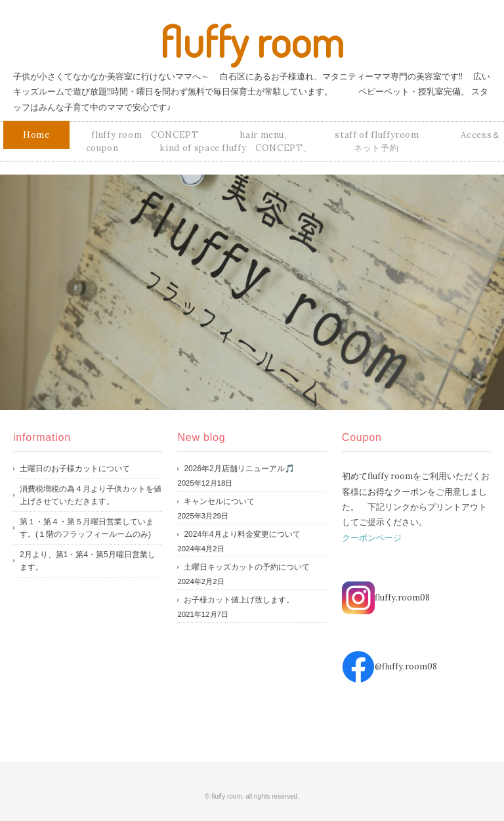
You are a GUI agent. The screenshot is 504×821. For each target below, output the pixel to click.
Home (36, 135)
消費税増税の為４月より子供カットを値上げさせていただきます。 (91, 495)
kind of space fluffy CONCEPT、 (236, 148)
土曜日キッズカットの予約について (247, 567)
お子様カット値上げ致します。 (239, 600)
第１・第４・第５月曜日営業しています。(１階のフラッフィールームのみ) (87, 528)
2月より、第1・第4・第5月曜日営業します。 (88, 561)
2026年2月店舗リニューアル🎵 (239, 469)
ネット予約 (376, 148)
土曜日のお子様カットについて (75, 469)
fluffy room (252, 41)
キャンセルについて (219, 501)
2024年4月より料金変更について (242, 534)
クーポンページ (372, 538)
